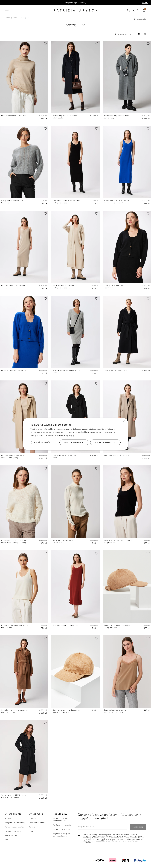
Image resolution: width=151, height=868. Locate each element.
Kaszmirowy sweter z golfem (14, 116)
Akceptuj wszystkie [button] (105, 442)
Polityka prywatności (62, 825)
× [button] (124, 421)
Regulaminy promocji (62, 829)
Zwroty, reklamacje (13, 831)
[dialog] (75, 434)
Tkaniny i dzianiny (37, 823)
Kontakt (8, 818)
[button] (128, 10)
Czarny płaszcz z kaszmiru (116, 370)
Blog (31, 831)
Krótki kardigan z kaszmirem (14, 370)
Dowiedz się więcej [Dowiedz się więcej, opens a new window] (66, 435)
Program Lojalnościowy (15, 823)
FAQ (7, 840)
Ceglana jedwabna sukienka (65, 625)
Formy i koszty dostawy (15, 827)
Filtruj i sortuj (123, 34)
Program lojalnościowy (76, 3)
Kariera (32, 827)
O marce (33, 818)
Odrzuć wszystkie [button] (74, 442)
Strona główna (11, 18)
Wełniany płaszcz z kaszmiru (117, 455)
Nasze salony (11, 836)
